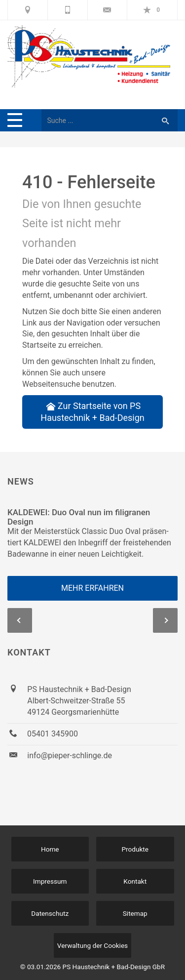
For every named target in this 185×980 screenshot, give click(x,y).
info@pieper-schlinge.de (70, 755)
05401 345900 (53, 734)
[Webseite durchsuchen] (97, 120)
